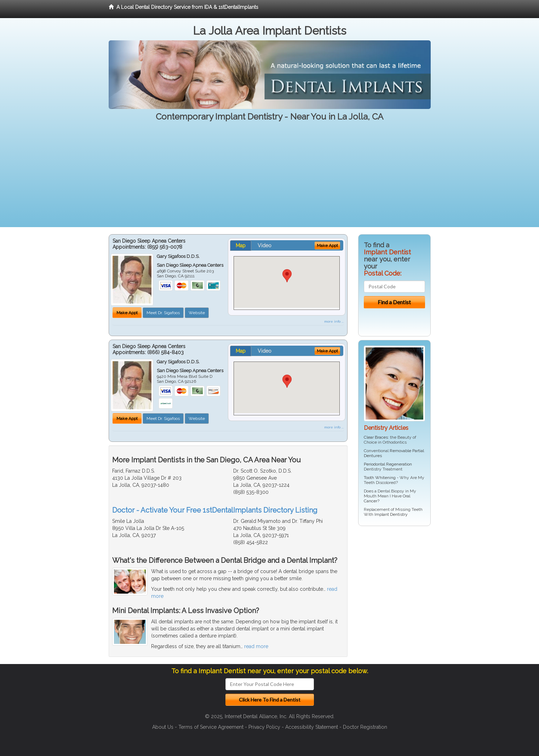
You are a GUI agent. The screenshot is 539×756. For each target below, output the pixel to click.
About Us (163, 727)
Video (265, 246)
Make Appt (127, 313)
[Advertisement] (270, 178)
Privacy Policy (264, 727)
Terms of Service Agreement (211, 727)
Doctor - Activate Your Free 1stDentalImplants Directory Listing (215, 510)
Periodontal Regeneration (388, 464)
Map (241, 246)
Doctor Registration (365, 727)
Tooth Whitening (380, 478)
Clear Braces (376, 437)
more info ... (334, 321)
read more (256, 646)
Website (197, 313)
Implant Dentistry (391, 514)
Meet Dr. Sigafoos (163, 313)
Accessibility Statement (312, 727)
